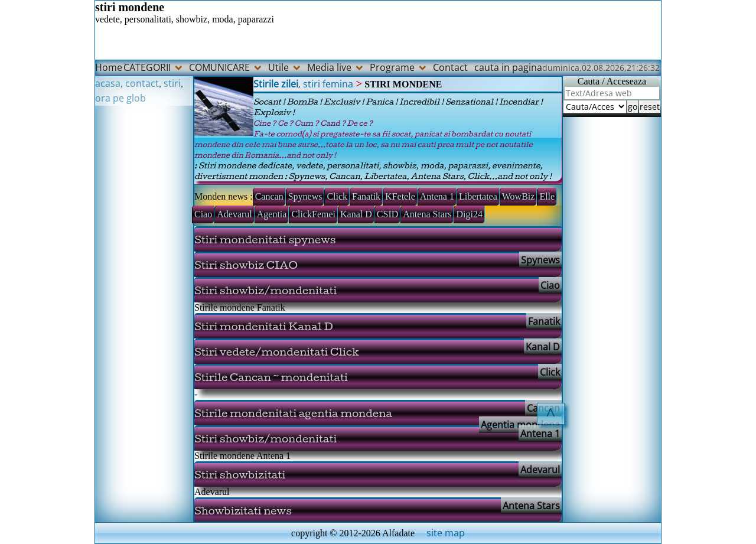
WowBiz (519, 196)
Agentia (272, 214)
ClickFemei (313, 214)
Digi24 (469, 214)
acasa (108, 83)
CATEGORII (147, 67)
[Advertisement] (144, 283)
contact (142, 83)
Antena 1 (437, 196)
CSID (387, 214)
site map (446, 533)
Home (109, 67)
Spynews (305, 196)
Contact (450, 67)
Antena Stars (427, 214)
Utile (278, 67)
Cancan (269, 196)
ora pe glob (120, 98)
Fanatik (366, 196)
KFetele (400, 196)
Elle (547, 196)
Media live (329, 67)
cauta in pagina (508, 67)
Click (337, 196)
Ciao (203, 214)
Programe (392, 67)
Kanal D (356, 214)
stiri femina (328, 84)
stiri (172, 83)
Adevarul (234, 214)
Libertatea (478, 196)
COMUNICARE (219, 67)
